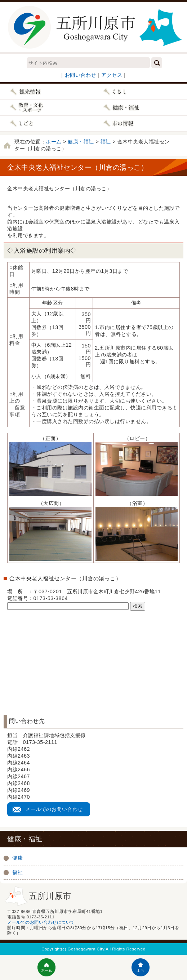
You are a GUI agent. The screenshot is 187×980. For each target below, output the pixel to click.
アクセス (112, 75)
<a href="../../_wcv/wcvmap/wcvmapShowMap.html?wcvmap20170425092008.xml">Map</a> (93, 656)
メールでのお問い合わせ (54, 809)
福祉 (106, 142)
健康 (17, 858)
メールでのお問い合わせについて (41, 922)
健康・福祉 (81, 142)
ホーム (54, 142)
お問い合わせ (81, 75)
